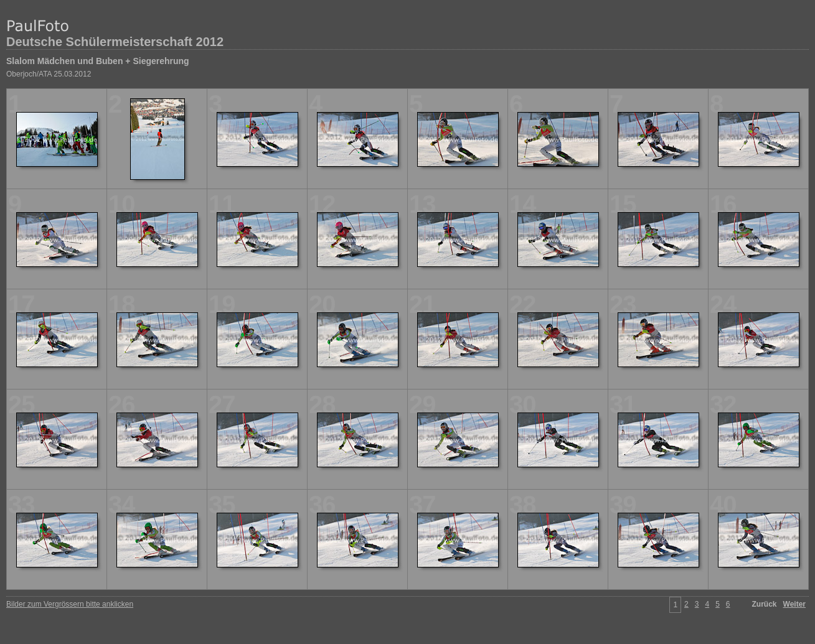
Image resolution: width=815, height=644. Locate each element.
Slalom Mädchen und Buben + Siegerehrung (98, 61)
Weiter (794, 604)
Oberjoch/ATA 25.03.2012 (49, 74)
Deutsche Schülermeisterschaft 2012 (115, 42)
